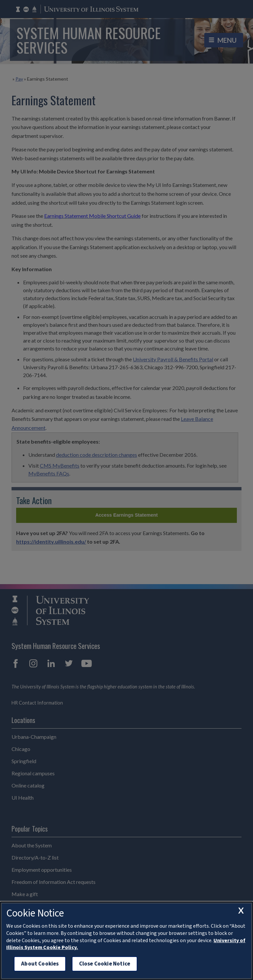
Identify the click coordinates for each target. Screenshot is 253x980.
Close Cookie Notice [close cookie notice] (105, 964)
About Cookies (40, 964)
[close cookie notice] (241, 911)
